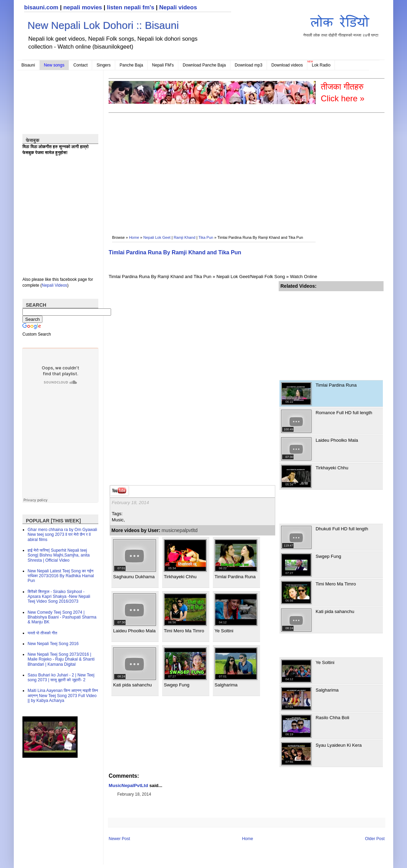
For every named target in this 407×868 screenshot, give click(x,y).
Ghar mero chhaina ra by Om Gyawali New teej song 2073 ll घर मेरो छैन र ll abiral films (62, 535)
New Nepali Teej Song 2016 (53, 644)
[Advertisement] (187, 169)
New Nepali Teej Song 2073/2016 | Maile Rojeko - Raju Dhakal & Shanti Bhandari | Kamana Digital (61, 659)
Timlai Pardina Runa (235, 577)
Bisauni (28, 65)
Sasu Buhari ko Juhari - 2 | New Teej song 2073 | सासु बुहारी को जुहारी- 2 (61, 677)
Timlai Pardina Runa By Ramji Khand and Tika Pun (175, 252)
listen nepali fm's (131, 7)
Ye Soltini (224, 631)
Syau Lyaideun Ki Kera (339, 745)
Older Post (375, 839)
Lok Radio (321, 65)
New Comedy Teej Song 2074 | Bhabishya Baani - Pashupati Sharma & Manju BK (62, 617)
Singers (104, 65)
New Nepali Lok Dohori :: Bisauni (103, 25)
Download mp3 (249, 65)
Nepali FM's (163, 65)
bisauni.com (41, 7)
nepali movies (82, 7)
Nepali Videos (54, 285)
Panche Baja (131, 65)
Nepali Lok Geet (157, 237)
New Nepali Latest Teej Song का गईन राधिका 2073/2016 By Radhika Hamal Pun (61, 576)
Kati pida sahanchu (132, 685)
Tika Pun (206, 237)
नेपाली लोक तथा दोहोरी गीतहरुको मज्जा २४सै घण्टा (341, 25)
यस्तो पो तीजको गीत (42, 633)
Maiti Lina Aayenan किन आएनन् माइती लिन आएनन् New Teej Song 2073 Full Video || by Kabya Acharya (63, 696)
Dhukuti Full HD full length (342, 529)
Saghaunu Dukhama (134, 577)
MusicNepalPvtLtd (128, 785)
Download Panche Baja (204, 65)
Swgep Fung (177, 685)
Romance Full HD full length (344, 413)
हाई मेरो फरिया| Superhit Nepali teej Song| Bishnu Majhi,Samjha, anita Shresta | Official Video (59, 555)
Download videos (287, 65)
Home (134, 237)
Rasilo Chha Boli (332, 718)
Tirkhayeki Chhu (180, 577)
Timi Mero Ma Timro (184, 631)
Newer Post (119, 839)
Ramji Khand (184, 237)
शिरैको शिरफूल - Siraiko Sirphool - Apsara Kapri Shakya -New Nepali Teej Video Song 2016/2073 (59, 597)
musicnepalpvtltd (180, 530)
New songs (54, 65)
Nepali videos (178, 7)
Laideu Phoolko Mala (134, 631)
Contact (81, 65)
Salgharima (226, 685)
